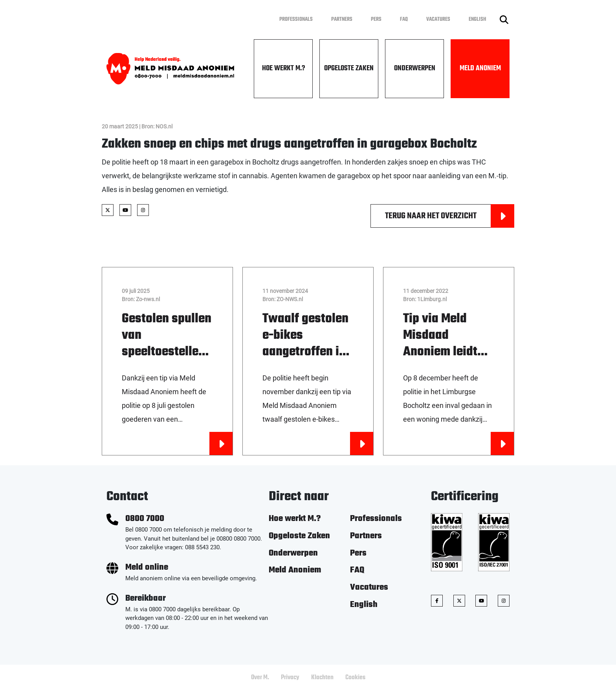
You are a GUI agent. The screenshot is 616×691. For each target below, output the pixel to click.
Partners (342, 19)
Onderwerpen (415, 69)
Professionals (296, 19)
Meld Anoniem (480, 69)
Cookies (355, 678)
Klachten (322, 678)
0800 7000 (145, 519)
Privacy (290, 678)
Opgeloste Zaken (349, 69)
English (478, 19)
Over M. (260, 678)
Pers (376, 19)
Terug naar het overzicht (450, 216)
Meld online (147, 568)
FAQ (404, 19)
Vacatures (438, 19)
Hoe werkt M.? (283, 69)
